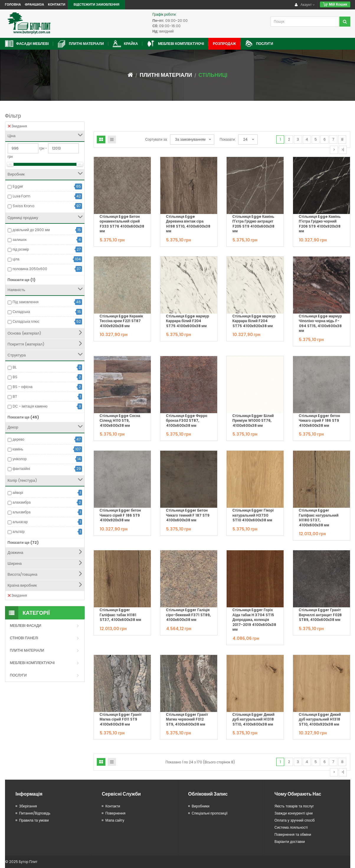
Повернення (115, 813)
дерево (19, 439)
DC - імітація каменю (30, 406)
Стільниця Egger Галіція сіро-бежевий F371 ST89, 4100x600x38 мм (189, 615)
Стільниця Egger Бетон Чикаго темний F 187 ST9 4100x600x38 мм (188, 515)
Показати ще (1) (22, 280)
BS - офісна (23, 387)
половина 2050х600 (30, 269)
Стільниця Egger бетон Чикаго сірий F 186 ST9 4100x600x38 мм (320, 421)
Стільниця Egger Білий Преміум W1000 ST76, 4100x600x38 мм (253, 421)
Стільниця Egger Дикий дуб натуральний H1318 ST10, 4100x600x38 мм (254, 719)
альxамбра (22, 512)
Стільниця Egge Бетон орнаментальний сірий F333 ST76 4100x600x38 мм (122, 224)
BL (15, 367)
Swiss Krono (23, 206)
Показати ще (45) (23, 417)
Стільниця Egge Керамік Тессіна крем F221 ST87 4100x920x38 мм (121, 321)
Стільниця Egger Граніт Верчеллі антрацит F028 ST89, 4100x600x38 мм (320, 615)
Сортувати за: (156, 139)
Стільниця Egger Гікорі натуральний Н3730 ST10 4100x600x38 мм (253, 515)
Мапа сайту (115, 820)
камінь (18, 449)
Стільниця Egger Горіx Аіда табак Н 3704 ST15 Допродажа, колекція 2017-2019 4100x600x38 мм (254, 620)
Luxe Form (22, 196)
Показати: (228, 139)
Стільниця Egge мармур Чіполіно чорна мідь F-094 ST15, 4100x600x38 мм (320, 323)
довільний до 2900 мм (31, 230)
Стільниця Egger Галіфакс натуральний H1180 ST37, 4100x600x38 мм (319, 518)
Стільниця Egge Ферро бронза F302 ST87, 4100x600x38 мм (187, 421)
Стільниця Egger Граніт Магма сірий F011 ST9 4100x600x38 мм (121, 719)
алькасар (20, 522)
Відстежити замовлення (96, 4)
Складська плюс (26, 321)
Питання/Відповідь (35, 813)
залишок (20, 240)
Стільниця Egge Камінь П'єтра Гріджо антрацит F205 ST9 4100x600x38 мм (253, 224)
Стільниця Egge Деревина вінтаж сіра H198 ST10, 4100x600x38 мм (188, 224)
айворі (18, 493)
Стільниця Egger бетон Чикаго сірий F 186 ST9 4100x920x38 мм (120, 515)
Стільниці (213, 75)
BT (15, 396)
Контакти (57, 4)
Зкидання (17, 126)
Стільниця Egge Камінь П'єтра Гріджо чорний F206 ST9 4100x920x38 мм (320, 224)
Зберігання (28, 806)
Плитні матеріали (166, 75)
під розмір (21, 249)
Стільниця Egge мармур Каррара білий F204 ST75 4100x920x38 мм (254, 321)
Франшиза (34, 4)
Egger (18, 186)
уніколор (20, 459)
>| (343, 150)
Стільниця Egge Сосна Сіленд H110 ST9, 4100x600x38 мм (120, 421)
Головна (13, 4)
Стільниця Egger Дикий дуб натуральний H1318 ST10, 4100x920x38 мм (320, 719)
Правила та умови (34, 820)
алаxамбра (22, 502)
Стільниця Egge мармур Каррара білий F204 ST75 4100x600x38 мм (188, 321)
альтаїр (19, 532)
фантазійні (21, 469)
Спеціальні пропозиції (210, 813)
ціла (16, 259)
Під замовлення (26, 302)
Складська (21, 312)
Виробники (201, 806)
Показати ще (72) (23, 542)
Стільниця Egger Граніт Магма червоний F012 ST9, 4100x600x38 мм (187, 719)
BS (15, 377)
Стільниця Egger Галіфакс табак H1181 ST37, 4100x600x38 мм (121, 615)
